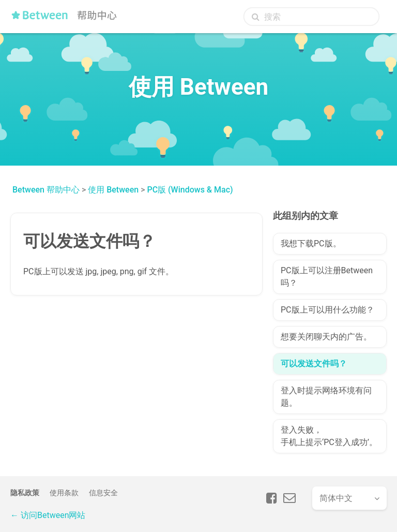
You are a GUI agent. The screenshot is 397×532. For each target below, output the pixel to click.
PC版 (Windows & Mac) (190, 190)
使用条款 (64, 493)
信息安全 (103, 493)
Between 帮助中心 (46, 190)
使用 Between (113, 190)
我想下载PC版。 (311, 243)
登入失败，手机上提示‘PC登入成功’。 (329, 436)
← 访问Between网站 (48, 515)
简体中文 (336, 498)
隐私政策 (25, 493)
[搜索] (311, 17)
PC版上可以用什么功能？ (327, 310)
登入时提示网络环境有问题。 (326, 397)
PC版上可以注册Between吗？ (327, 277)
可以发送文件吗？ (314, 364)
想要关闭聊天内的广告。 (326, 337)
